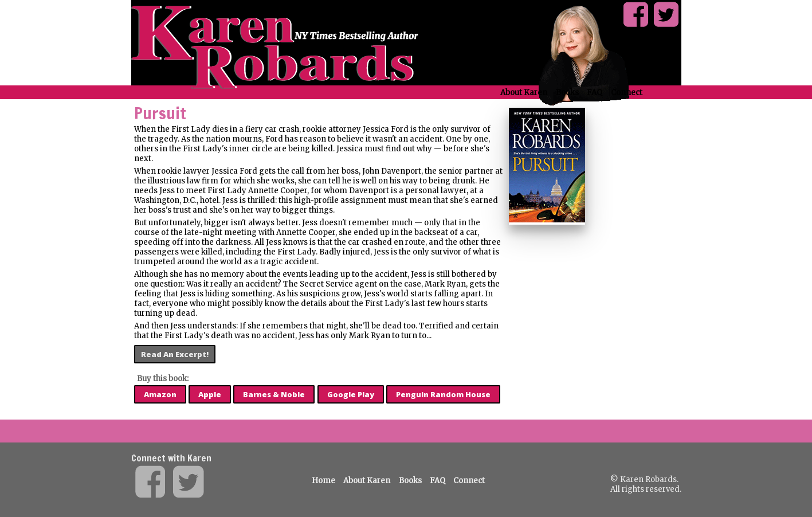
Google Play (351, 394)
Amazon (160, 394)
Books (567, 93)
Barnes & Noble (274, 394)
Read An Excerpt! (175, 354)
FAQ (595, 93)
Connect (627, 93)
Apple (210, 394)
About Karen (524, 93)
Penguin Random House (443, 394)
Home (323, 481)
